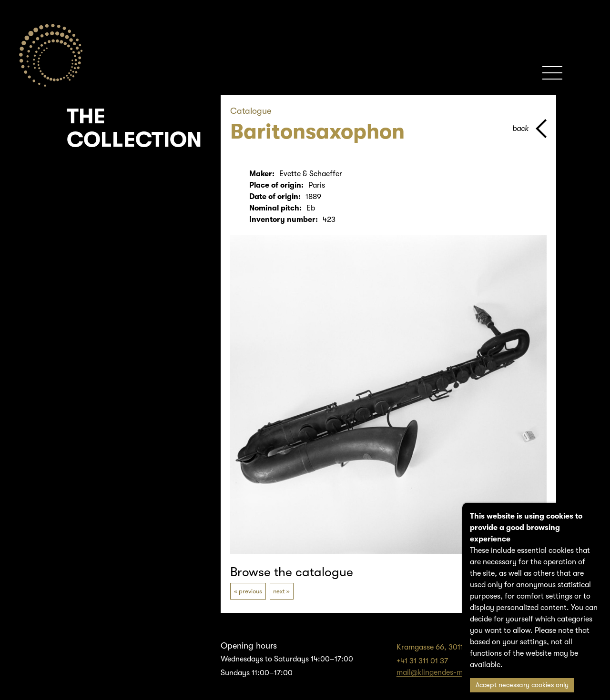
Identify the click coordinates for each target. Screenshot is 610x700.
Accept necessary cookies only (522, 685)
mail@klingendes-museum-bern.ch (455, 672)
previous (250, 591)
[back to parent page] (529, 129)
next (279, 591)
